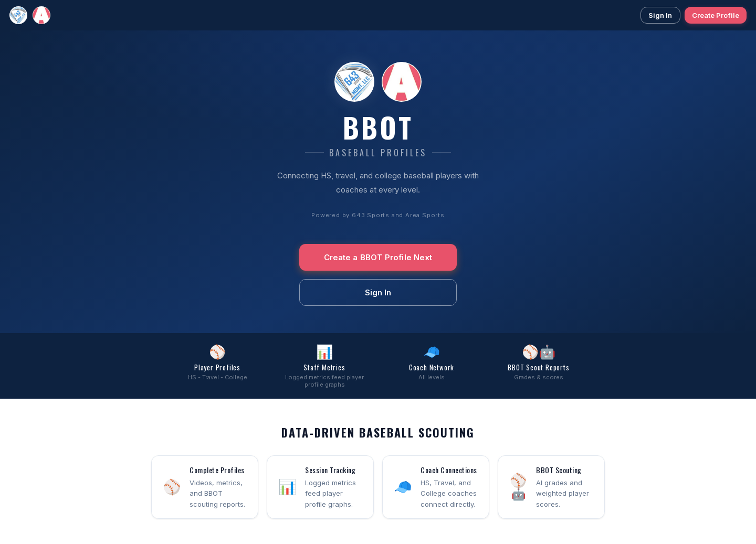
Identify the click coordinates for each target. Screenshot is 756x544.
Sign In (660, 15)
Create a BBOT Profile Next (378, 257)
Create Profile (716, 15)
